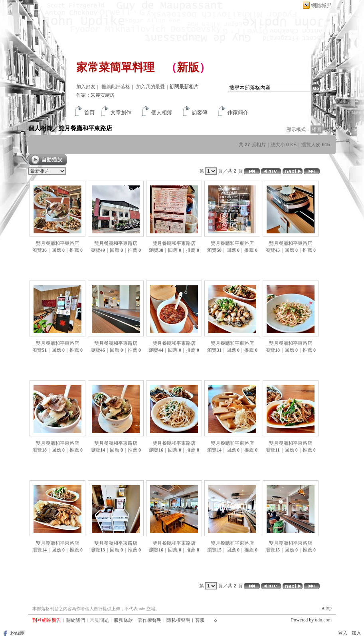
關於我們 (75, 620)
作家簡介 (238, 112)
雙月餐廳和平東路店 (85, 128)
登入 (343, 633)
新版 (188, 67)
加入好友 (86, 87)
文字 (330, 129)
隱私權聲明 (178, 620)
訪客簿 (200, 112)
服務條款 (123, 620)
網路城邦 (321, 5)
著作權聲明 (150, 620)
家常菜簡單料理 (115, 67)
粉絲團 (18, 633)
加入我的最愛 (150, 87)
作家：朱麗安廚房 (95, 95)
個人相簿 (162, 112)
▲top (326, 608)
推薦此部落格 (116, 87)
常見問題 (99, 620)
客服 (200, 620)
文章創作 (121, 112)
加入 (356, 633)
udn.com (323, 620)
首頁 (89, 112)
